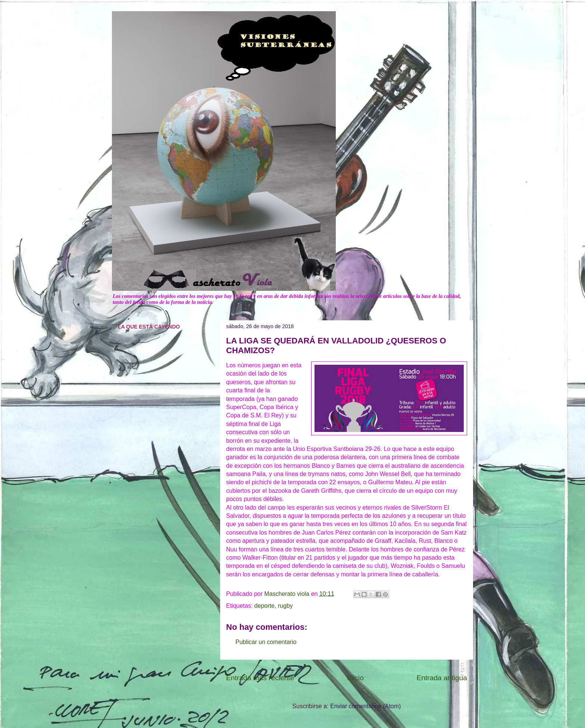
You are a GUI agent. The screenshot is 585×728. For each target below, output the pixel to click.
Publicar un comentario (266, 642)
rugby (285, 606)
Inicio (355, 678)
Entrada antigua (442, 678)
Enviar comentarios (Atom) (365, 706)
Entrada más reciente (260, 678)
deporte (265, 606)
